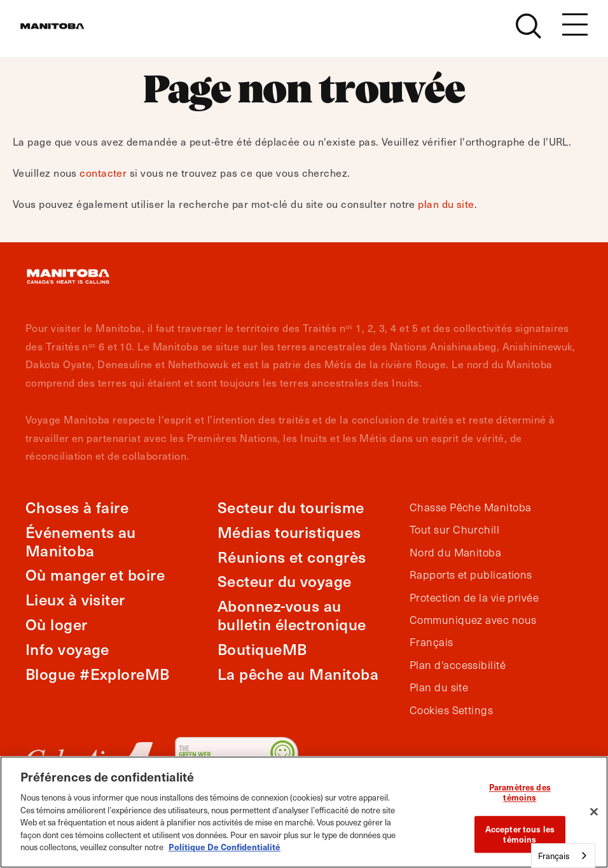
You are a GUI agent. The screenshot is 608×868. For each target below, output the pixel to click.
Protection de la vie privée (474, 598)
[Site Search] (529, 33)
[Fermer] (594, 812)
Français (432, 642)
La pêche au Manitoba (298, 674)
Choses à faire (77, 507)
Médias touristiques (289, 532)
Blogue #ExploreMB (98, 674)
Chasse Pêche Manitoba (470, 507)
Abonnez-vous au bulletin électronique (292, 615)
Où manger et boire (95, 575)
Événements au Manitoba (81, 541)
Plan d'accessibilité (458, 665)
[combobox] (563, 856)
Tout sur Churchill (454, 530)
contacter (103, 172)
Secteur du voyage (285, 581)
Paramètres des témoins (520, 793)
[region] (304, 812)
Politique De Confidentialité (225, 847)
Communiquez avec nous (473, 620)
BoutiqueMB (262, 649)
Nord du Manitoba (455, 553)
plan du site (446, 203)
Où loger (57, 624)
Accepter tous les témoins (520, 835)
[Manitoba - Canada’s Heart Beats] (68, 33)
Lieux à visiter (75, 599)
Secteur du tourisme (291, 507)
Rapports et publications (471, 575)
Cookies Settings (451, 710)
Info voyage (67, 649)
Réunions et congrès (292, 557)
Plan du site (439, 687)
